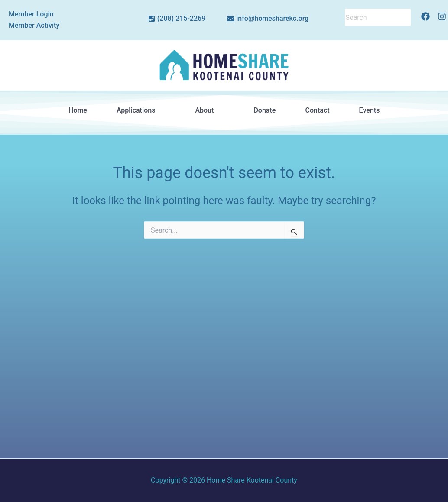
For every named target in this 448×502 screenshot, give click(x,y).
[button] (141, 110)
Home (78, 110)
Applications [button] (141, 110)
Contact (317, 110)
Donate (265, 110)
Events (369, 110)
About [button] (209, 110)
